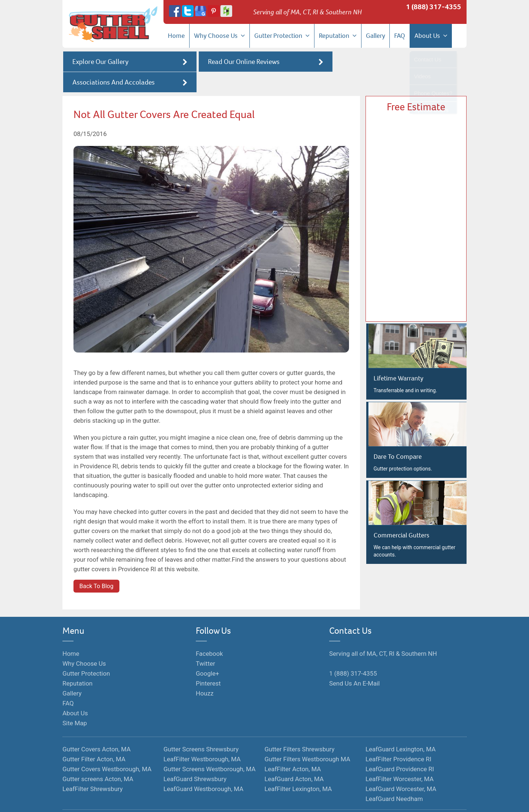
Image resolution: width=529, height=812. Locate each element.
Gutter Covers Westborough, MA (107, 749)
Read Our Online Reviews (264, 62)
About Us (431, 36)
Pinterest (208, 663)
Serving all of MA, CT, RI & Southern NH (383, 633)
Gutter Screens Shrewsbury (201, 729)
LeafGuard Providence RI (400, 749)
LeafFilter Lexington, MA (298, 769)
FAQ (400, 36)
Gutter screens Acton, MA (98, 759)
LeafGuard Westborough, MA (204, 769)
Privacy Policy (275, 800)
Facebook (209, 633)
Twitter (205, 643)
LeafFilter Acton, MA (293, 749)
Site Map (75, 703)
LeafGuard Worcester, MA (401, 769)
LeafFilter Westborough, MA (202, 739)
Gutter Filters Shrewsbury (300, 729)
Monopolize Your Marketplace (180, 800)
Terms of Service (236, 800)
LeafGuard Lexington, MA (401, 729)
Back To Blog (96, 566)
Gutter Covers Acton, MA (97, 729)
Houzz (205, 673)
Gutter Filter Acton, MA (94, 739)
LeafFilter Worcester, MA (400, 759)
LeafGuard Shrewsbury (195, 759)
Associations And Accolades (400, 62)
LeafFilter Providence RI (398, 739)
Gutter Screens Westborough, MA (210, 749)
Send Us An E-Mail (355, 663)
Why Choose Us (219, 36)
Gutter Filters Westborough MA (307, 739)
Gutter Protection (282, 36)
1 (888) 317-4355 (433, 7)
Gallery (375, 36)
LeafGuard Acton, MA (294, 759)
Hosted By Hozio (314, 800)
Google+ (207, 653)
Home (176, 36)
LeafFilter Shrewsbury (93, 769)
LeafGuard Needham (394, 779)
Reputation (338, 36)
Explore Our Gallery (129, 62)
